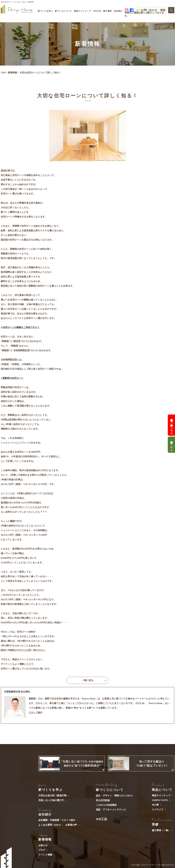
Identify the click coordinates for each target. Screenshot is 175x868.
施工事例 (107, 11)
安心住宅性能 (103, 800)
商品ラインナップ (161, 795)
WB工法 (97, 11)
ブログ (42, 850)
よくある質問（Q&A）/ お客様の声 (58, 825)
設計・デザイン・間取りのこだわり (114, 796)
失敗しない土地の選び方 (51, 800)
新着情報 (12, 73)
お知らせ (43, 845)
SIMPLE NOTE (160, 800)
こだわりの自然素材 (106, 805)
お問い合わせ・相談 (153, 10)
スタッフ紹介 (36, 712)
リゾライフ (158, 810)
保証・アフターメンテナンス (111, 810)
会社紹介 (118, 11)
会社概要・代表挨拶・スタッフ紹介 (57, 820)
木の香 (155, 805)
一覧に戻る (87, 680)
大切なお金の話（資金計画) (53, 795)
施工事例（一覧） (161, 830)
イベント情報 (45, 855)
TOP (3, 73)
